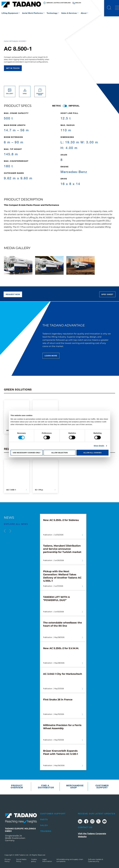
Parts (44, 819)
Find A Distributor (46, 786)
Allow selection (59, 453)
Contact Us (85, 827)
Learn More (51, 356)
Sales (44, 825)
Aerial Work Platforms (32, 13)
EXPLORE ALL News (16, 524)
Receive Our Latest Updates (97, 814)
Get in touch (13, 68)
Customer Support (102, 786)
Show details (99, 446)
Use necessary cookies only (27, 453)
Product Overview (17, 786)
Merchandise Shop (74, 786)
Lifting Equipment (10, 13)
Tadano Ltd (24, 855)
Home (6, 41)
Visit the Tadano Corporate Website (92, 835)
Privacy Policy (8, 860)
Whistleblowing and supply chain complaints (70, 860)
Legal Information (47, 860)
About (84, 13)
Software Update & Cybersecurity (96, 860)
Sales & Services (69, 13)
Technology (52, 13)
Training (46, 831)
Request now (13, 294)
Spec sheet (107, 294)
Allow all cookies (92, 453)
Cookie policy (34, 860)
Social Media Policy (21, 860)
